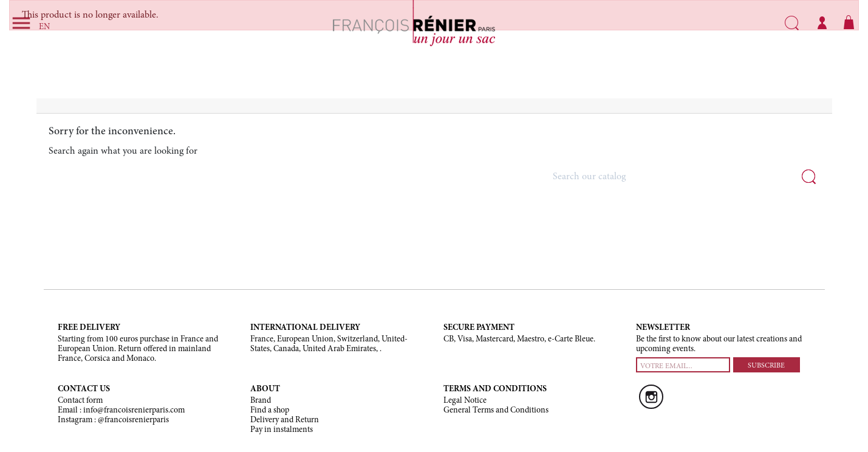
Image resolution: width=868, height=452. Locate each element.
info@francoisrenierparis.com (134, 411)
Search (792, 23)
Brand (261, 401)
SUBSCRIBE (766, 366)
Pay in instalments (282, 430)
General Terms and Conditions (496, 411)
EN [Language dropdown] (44, 27)
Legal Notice (465, 401)
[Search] (683, 177)
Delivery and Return (285, 420)
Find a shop (270, 411)
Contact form (80, 401)
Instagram (651, 397)
